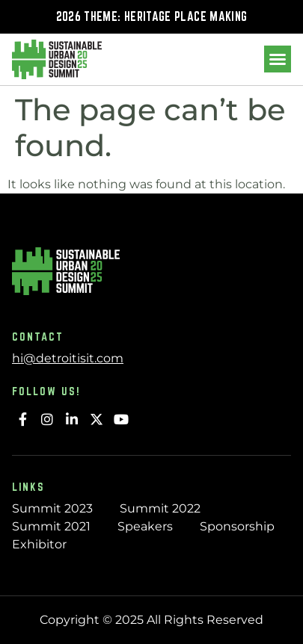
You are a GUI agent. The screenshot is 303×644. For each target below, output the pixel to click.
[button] (278, 59)
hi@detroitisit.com (68, 358)
